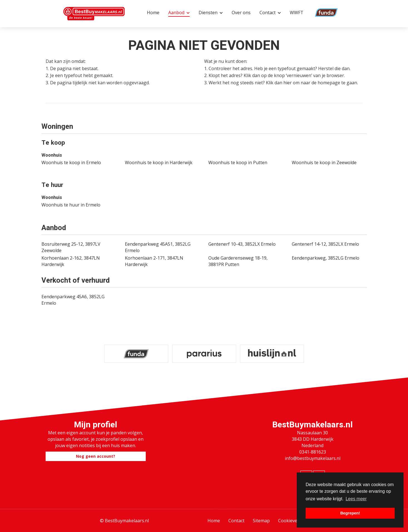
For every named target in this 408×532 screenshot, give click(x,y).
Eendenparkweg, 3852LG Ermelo (326, 258)
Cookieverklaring (296, 521)
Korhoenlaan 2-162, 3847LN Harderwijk (71, 261)
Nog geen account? (96, 456)
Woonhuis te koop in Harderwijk (159, 162)
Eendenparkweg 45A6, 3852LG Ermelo (73, 300)
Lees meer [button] (356, 499)
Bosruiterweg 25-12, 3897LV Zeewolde (71, 247)
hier (288, 83)
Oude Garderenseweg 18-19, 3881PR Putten (238, 261)
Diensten (211, 13)
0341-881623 (313, 452)
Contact (270, 13)
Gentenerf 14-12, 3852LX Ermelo (325, 244)
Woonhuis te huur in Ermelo (71, 205)
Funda (319, 13)
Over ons (241, 13)
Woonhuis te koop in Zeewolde (324, 162)
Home (153, 13)
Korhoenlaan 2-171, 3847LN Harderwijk (154, 261)
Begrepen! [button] (350, 513)
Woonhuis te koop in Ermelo (71, 162)
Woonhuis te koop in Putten (238, 162)
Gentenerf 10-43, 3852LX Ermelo (242, 244)
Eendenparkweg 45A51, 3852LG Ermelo (158, 247)
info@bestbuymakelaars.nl (313, 458)
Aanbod (179, 13)
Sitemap (261, 521)
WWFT (297, 13)
